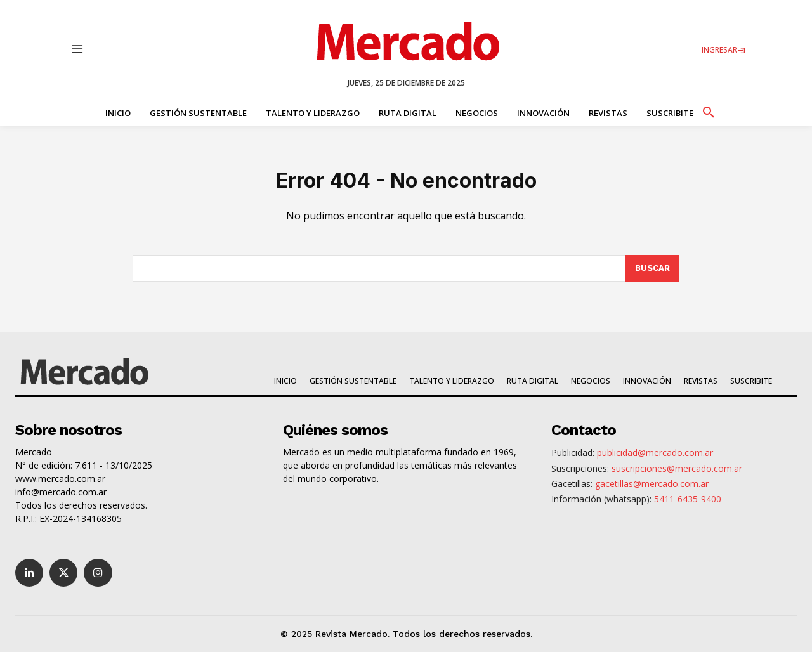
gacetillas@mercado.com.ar (652, 484)
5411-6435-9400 (688, 499)
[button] (708, 110)
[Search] (652, 268)
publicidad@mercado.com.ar (655, 453)
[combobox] (379, 268)
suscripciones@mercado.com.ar (677, 468)
